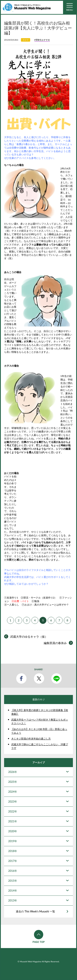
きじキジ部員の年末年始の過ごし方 (31, 739)
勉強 (37, 601)
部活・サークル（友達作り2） (40, 598)
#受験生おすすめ (42, 40)
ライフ (26, 40)
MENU (70, 10)
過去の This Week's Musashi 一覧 (35, 911)
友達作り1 (12, 598)
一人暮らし (13, 605)
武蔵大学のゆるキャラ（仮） (29, 637)
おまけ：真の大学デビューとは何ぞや (45, 605)
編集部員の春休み (55, 643)
